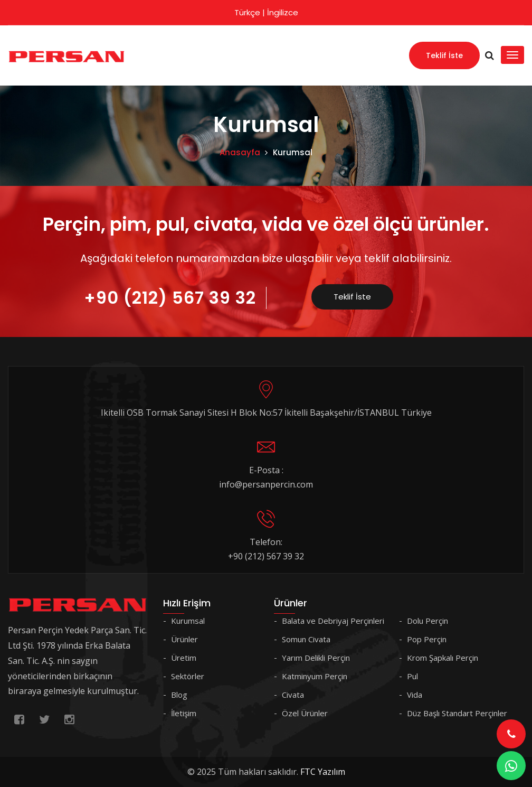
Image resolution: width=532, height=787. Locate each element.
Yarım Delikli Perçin (316, 658)
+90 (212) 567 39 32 (170, 298)
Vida (415, 695)
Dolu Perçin (427, 621)
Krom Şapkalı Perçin (443, 658)
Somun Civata (306, 639)
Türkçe (247, 12)
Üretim (184, 658)
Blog (179, 695)
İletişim (184, 713)
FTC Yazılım (323, 772)
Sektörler (188, 676)
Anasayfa (240, 152)
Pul (412, 676)
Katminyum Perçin (315, 676)
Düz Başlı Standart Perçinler (457, 713)
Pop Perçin (427, 639)
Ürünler (184, 639)
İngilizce (283, 12)
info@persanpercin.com (266, 484)
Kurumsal (188, 621)
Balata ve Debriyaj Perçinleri (333, 621)
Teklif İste (444, 55)
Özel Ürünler (305, 713)
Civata (293, 695)
